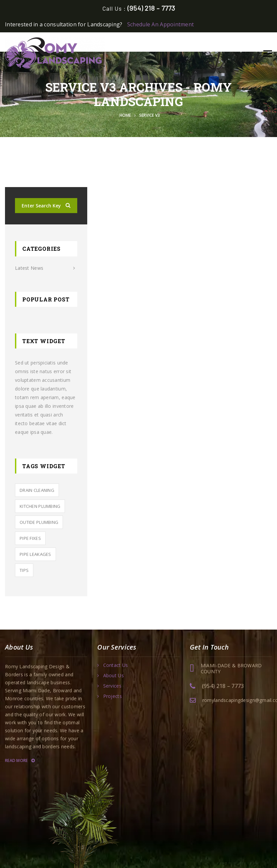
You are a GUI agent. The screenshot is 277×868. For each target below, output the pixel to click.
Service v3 (150, 115)
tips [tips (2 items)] (24, 570)
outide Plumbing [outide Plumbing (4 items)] (39, 522)
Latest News (29, 268)
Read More (20, 760)
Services (112, 686)
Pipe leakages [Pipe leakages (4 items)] (35, 554)
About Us (114, 676)
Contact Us (116, 665)
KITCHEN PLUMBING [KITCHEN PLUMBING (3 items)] (40, 506)
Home (127, 115)
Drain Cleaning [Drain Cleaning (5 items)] (37, 490)
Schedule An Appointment (160, 24)
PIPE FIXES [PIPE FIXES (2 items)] (30, 538)
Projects (113, 696)
